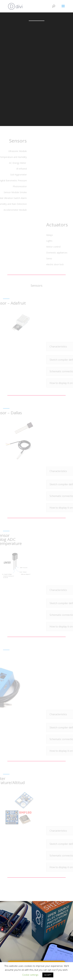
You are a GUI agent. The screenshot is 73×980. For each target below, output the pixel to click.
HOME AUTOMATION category (37, 954)
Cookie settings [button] (30, 975)
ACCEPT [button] (48, 975)
